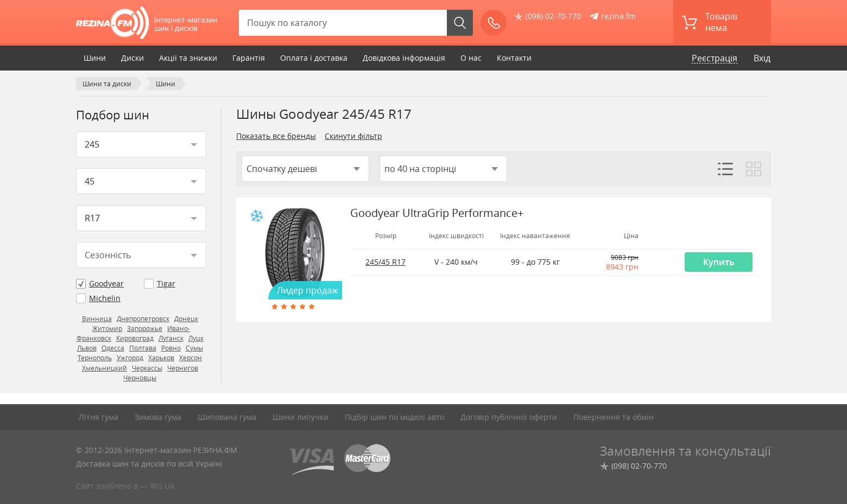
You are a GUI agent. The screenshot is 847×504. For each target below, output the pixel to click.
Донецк (186, 319)
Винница (97, 319)
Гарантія (249, 58)
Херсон (191, 358)
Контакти (514, 58)
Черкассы (147, 368)
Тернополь (95, 358)
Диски (132, 58)
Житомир (107, 328)
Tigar (166, 283)
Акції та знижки (188, 58)
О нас (471, 58)
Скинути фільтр (353, 136)
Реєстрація (715, 58)
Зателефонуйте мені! (497, 23)
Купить (719, 262)
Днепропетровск (143, 319)
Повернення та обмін (614, 417)
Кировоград (135, 338)
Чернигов (183, 368)
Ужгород (130, 358)
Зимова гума (158, 417)
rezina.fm (618, 16)
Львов (87, 348)
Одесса (113, 348)
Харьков (161, 358)
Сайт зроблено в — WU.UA (125, 486)
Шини (95, 58)
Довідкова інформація (404, 58)
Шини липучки (301, 417)
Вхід (762, 58)
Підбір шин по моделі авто (394, 417)
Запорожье (145, 328)
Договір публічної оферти (509, 417)
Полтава (143, 348)
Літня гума (99, 417)
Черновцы (140, 378)
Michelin (105, 298)
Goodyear (106, 283)
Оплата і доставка (314, 58)
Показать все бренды (276, 136)
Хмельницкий (105, 368)
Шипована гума (227, 417)
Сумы (194, 348)
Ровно (171, 348)
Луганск (171, 338)
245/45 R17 (385, 262)
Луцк (196, 338)
